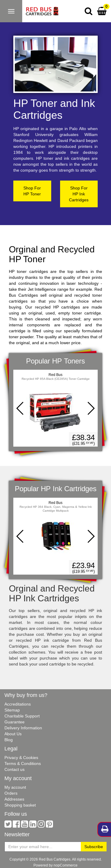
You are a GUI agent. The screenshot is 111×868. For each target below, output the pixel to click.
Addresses (14, 799)
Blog (9, 740)
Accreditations (18, 704)
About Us (13, 734)
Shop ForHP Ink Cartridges (79, 194)
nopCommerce (66, 865)
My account (15, 787)
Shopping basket (20, 805)
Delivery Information (23, 728)
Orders (11, 793)
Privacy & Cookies (21, 758)
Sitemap (12, 710)
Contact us (15, 769)
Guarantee (15, 722)
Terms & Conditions (23, 763)
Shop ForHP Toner (32, 191)
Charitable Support (22, 716)
